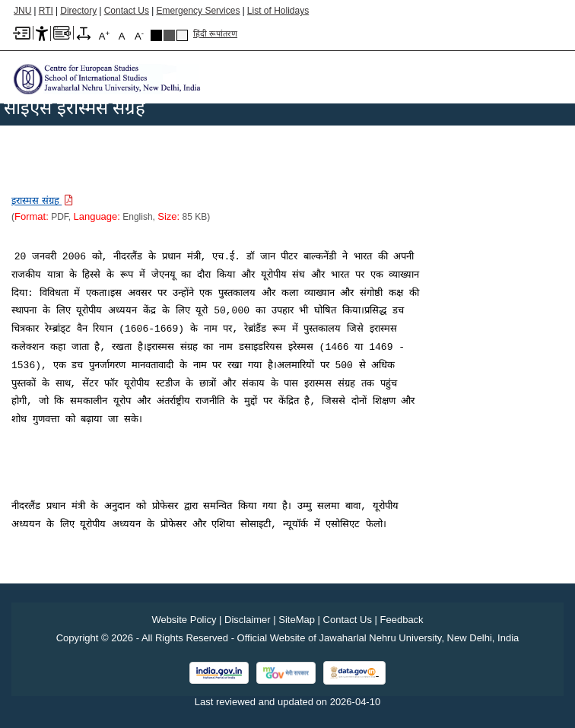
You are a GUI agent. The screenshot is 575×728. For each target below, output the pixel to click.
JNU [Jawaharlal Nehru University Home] (22, 11)
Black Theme (156, 35)
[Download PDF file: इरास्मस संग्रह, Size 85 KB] (42, 200)
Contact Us (127, 11)
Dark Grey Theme (169, 35)
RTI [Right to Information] (46, 11)
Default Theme (182, 35)
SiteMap (297, 620)
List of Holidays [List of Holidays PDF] (278, 11)
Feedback (402, 620)
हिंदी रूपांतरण (215, 33)
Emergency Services (198, 11)
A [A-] (139, 35)
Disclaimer (248, 620)
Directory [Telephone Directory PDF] (78, 11)
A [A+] (104, 35)
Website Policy (184, 620)
